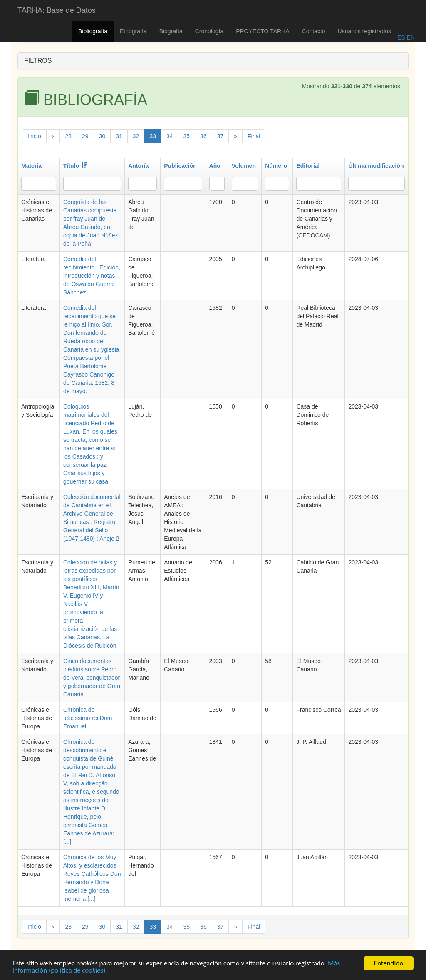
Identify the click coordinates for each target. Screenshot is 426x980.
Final (254, 136)
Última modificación (376, 166)
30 (102, 136)
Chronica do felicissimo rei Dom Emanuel (88, 718)
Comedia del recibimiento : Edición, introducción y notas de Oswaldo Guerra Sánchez (92, 276)
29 (85, 136)
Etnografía (133, 31)
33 (153, 136)
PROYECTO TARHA (263, 31)
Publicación (180, 166)
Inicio (34, 136)
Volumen (244, 166)
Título (75, 166)
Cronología (209, 31)
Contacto (314, 31)
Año (215, 166)
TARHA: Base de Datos (57, 10)
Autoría (138, 166)
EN (410, 37)
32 (136, 136)
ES (401, 37)
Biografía (171, 31)
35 (187, 136)
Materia (31, 166)
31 (119, 136)
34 (170, 136)
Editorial (308, 166)
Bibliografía (93, 31)
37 (220, 136)
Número (276, 166)
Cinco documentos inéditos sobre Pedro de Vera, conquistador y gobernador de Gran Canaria (92, 678)
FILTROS (38, 61)
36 (203, 136)
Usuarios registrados (364, 31)
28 (68, 136)
